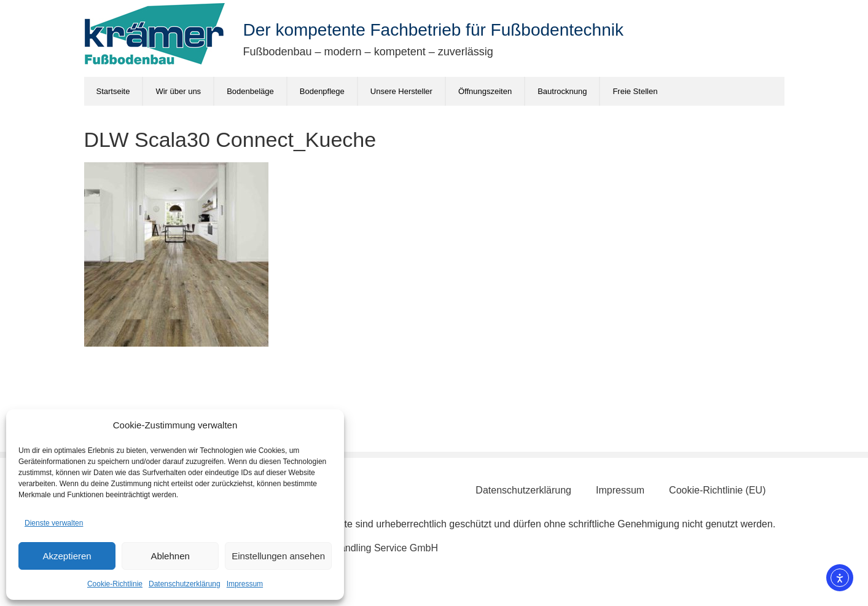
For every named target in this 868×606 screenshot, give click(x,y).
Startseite (113, 91)
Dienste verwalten (54, 523)
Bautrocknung (562, 91)
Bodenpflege (322, 91)
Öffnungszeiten (485, 91)
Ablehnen (170, 556)
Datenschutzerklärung (185, 584)
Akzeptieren (67, 556)
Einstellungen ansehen (278, 556)
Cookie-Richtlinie (115, 584)
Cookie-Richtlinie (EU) (717, 490)
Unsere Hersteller (401, 91)
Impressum (245, 584)
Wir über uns (178, 91)
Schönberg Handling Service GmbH (360, 548)
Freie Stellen (635, 91)
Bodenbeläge (250, 91)
